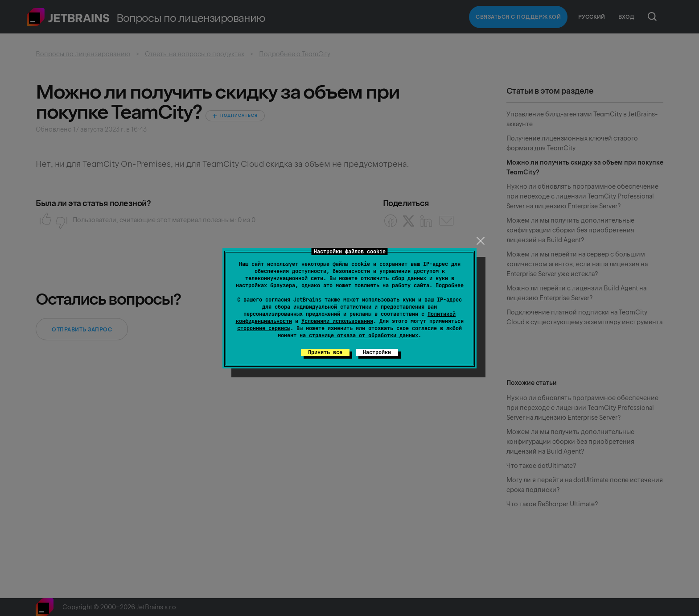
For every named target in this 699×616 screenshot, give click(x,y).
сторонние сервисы (264, 328)
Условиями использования (337, 321)
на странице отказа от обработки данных (359, 335)
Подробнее (450, 285)
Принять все (325, 352)
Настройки (377, 352)
